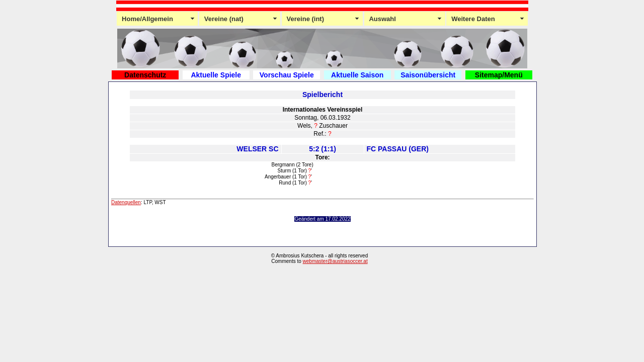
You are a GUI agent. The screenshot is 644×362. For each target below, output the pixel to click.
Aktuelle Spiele (216, 75)
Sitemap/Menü (499, 75)
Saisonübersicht (428, 75)
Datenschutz (145, 75)
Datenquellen (126, 202)
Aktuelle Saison (357, 75)
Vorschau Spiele (287, 75)
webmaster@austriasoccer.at (335, 261)
